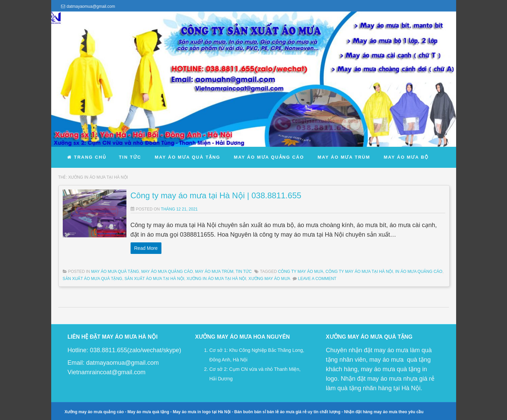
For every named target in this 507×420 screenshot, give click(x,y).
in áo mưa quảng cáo (419, 272)
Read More (146, 248)
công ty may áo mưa (301, 272)
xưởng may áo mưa (269, 279)
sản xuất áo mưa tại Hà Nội (154, 279)
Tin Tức (244, 272)
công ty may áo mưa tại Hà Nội (359, 272)
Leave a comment (317, 279)
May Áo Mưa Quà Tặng (115, 272)
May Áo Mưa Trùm (214, 272)
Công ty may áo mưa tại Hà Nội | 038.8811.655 (216, 195)
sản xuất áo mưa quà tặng (93, 279)
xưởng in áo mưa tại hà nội (216, 279)
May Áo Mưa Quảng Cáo (167, 272)
